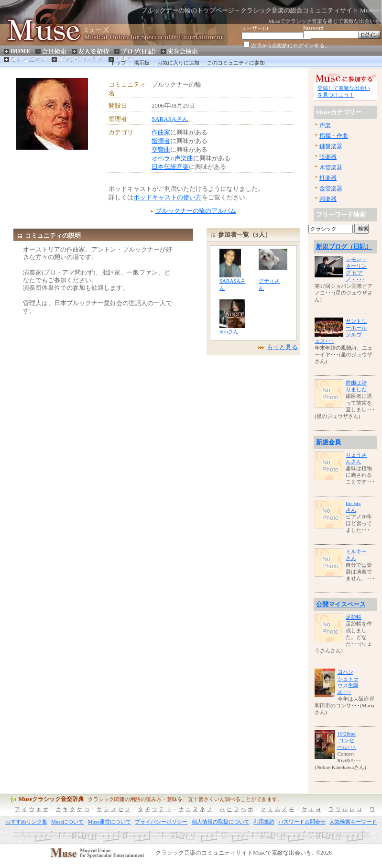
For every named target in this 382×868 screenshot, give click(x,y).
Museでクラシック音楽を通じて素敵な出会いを (324, 21)
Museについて (67, 822)
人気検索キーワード (353, 822)
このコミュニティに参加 (236, 63)
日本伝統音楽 (170, 167)
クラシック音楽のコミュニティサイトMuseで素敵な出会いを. (234, 853)
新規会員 (328, 442)
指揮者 (161, 141)
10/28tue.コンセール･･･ (347, 740)
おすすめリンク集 (26, 822)
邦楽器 (328, 199)
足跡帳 (354, 617)
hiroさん (229, 331)
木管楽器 (331, 167)
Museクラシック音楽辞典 (51, 799)
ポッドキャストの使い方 (168, 197)
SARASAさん (170, 119)
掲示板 (142, 63)
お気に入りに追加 (178, 63)
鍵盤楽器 (331, 146)
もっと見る (282, 347)
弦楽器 (328, 157)
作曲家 (161, 132)
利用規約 (264, 822)
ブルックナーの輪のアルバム (196, 211)
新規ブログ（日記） (344, 247)
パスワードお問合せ (302, 822)
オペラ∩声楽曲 (172, 158)
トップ (118, 63)
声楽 (325, 125)
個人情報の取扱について (221, 822)
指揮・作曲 (334, 136)
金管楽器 (331, 188)
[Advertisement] (60, 174)
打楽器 (328, 178)
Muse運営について (109, 822)
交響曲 (161, 149)
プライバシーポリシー (161, 822)
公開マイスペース (341, 604)
